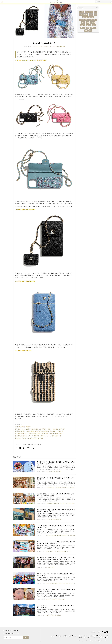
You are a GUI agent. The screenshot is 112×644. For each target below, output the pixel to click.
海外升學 (89, 25)
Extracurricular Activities (63, 535)
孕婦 (88, 23)
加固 (96, 12)
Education (51, 472)
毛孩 (90, 31)
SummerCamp (89, 12)
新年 (35, 444)
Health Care (61, 599)
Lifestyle (76, 535)
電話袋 (30, 444)
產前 (95, 20)
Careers (80, 637)
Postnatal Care (60, 504)
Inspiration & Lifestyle (42, 46)
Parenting (92, 636)
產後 (91, 20)
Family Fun (65, 488)
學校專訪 (83, 28)
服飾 (61, 46)
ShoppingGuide (84, 15)
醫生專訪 (85, 17)
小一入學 (93, 23)
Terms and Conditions (97, 637)
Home (53, 636)
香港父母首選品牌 (84, 20)
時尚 (40, 444)
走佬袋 (91, 15)
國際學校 (83, 25)
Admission (58, 472)
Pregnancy (51, 504)
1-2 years (68, 504)
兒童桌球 (82, 12)
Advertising (106, 637)
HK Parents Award (100, 636)
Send (26, 637)
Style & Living (54, 46)
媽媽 (64, 46)
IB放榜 (94, 25)
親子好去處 (93, 28)
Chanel (23, 444)
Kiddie (107, 636)
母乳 (86, 31)
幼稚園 (83, 23)
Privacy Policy (87, 637)
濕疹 (88, 28)
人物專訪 (91, 17)
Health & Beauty (52, 599)
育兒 (96, 15)
